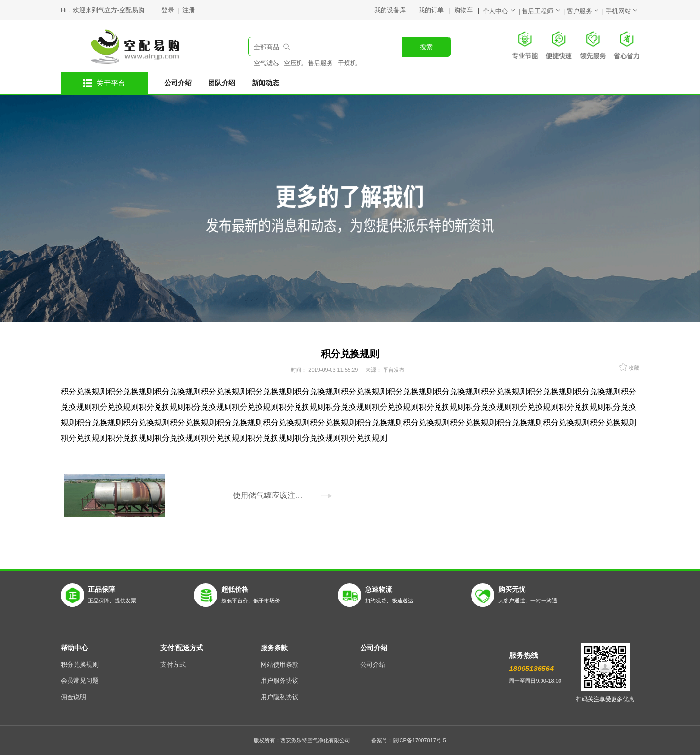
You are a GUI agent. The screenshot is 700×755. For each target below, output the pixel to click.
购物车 (464, 10)
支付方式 (173, 665)
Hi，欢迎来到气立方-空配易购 (103, 10)
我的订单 (432, 10)
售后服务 (320, 63)
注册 (189, 10)
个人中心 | (502, 11)
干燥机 (347, 63)
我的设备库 (396, 10)
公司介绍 (178, 83)
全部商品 (266, 47)
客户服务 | (586, 11)
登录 (168, 10)
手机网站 (622, 11)
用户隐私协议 (280, 697)
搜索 (426, 47)
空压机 (293, 63)
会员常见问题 (80, 681)
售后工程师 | (544, 11)
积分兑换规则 (80, 665)
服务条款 (274, 648)
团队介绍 (222, 83)
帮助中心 (74, 648)
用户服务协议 (280, 681)
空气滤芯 (266, 63)
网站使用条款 (280, 665)
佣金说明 (73, 697)
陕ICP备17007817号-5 (420, 740)
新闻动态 (265, 83)
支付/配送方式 (182, 648)
